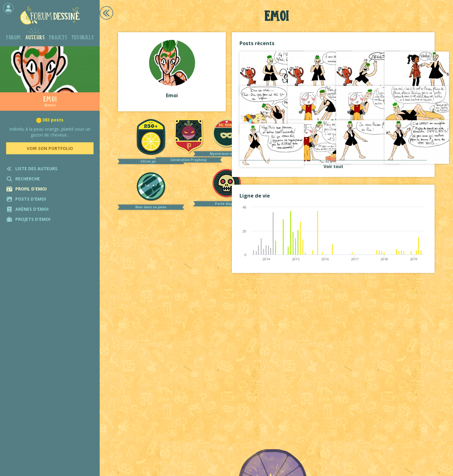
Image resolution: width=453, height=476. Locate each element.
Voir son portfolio (50, 148)
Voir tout (333, 166)
